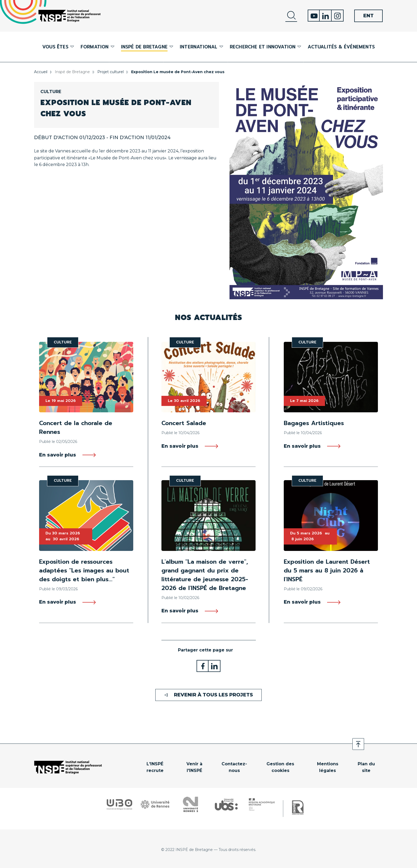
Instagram (338, 16)
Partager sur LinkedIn (214, 666)
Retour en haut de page (358, 744)
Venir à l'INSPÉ (194, 767)
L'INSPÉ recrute (155, 767)
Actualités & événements (341, 47)
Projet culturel (110, 72)
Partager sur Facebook (203, 666)
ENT (368, 16)
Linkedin (326, 16)
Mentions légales (328, 767)
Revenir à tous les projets (213, 695)
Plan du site (366, 767)
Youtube (314, 16)
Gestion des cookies (280, 767)
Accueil (41, 72)
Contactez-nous (234, 767)
